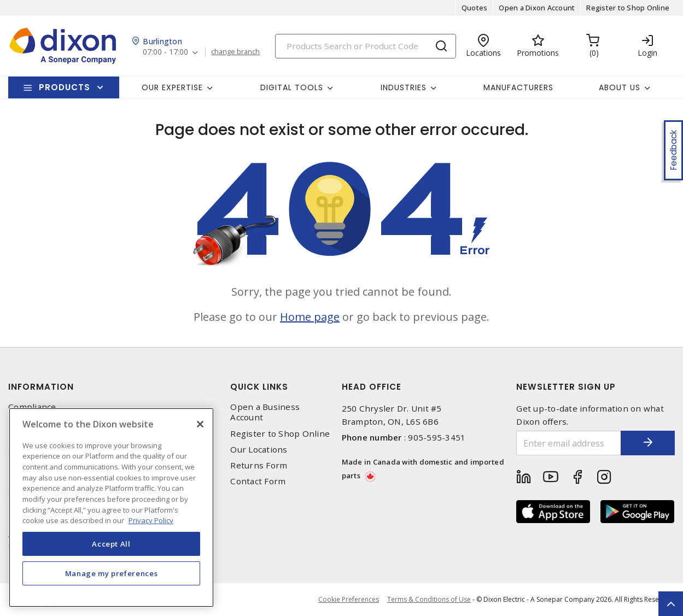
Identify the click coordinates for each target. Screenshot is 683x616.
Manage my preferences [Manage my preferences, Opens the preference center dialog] (112, 573)
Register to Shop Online (628, 8)
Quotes (475, 8)
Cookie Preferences (349, 600)
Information (41, 387)
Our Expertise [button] (172, 87)
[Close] (200, 424)
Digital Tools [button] (292, 87)
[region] (111, 508)
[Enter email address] (568, 443)
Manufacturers (518, 87)
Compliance (32, 407)
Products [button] (65, 87)
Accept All (111, 544)
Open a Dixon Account (537, 8)
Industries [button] (404, 87)
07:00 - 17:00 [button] (165, 52)
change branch (235, 52)
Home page (310, 317)
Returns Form (259, 465)
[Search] (366, 46)
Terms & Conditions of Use (429, 599)
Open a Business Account (265, 412)
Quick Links (259, 387)
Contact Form (258, 481)
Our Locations (259, 450)
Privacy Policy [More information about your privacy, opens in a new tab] (151, 520)
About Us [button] (620, 87)
